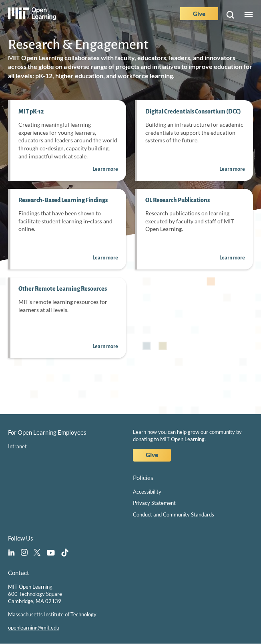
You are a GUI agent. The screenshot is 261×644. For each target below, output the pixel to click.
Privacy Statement (154, 503)
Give (199, 14)
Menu (249, 15)
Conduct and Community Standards (174, 514)
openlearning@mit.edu (34, 628)
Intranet (17, 446)
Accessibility (147, 492)
